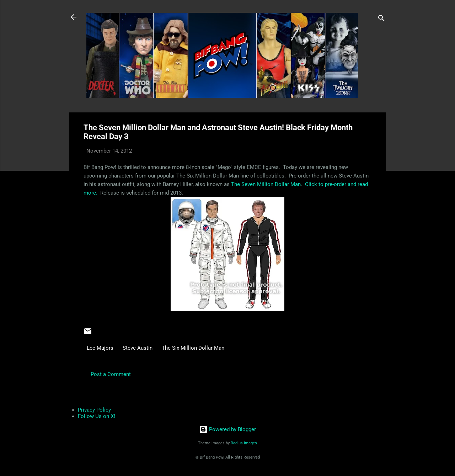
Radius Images (244, 443)
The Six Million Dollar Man (193, 348)
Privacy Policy (94, 410)
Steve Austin (138, 348)
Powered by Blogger (227, 429)
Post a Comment (111, 374)
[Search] (381, 19)
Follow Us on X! (97, 416)
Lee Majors (100, 348)
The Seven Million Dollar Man (266, 184)
